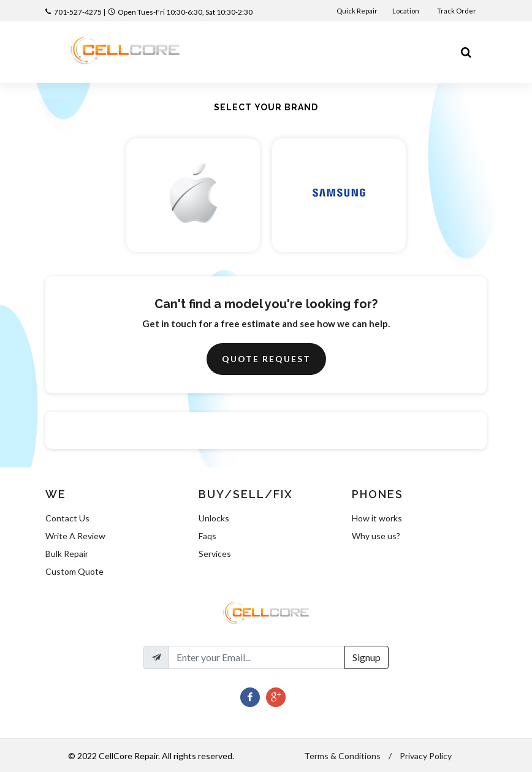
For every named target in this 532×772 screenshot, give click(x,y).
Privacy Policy (426, 756)
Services (215, 554)
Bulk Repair (67, 554)
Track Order (457, 11)
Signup (367, 657)
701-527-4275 (78, 12)
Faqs (207, 536)
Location (406, 11)
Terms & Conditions (342, 756)
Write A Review (75, 536)
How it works (377, 518)
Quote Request (266, 359)
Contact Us (67, 518)
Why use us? (376, 536)
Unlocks (214, 518)
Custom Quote (74, 571)
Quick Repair (357, 11)
